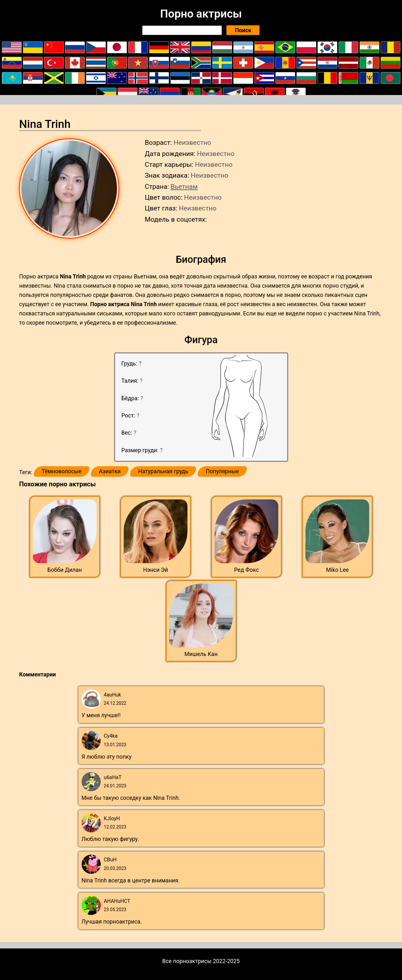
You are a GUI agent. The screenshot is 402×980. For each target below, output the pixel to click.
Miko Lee (337, 570)
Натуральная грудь (163, 471)
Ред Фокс (246, 570)
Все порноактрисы (187, 961)
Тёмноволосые (62, 471)
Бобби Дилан (65, 570)
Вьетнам (184, 186)
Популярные (222, 471)
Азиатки (110, 471)
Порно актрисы (201, 14)
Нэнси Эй (156, 570)
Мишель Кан (201, 654)
